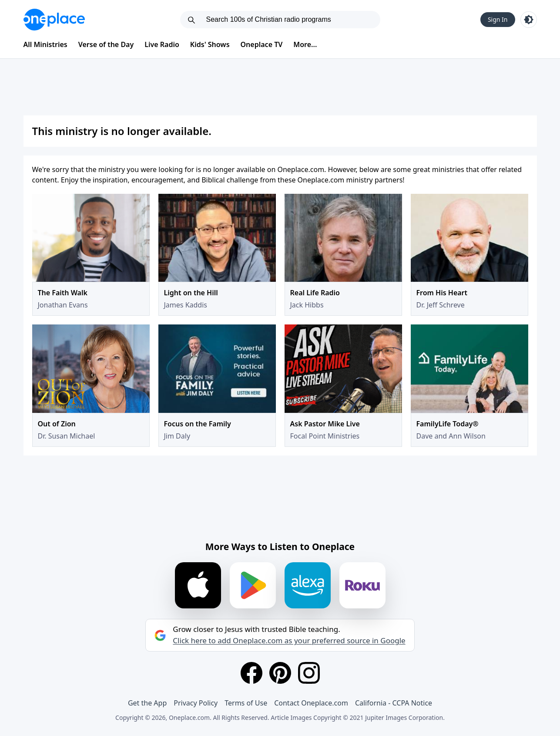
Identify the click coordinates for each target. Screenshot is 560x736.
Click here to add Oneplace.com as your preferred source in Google (289, 641)
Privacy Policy (196, 703)
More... (305, 44)
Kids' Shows (210, 44)
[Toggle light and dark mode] (529, 20)
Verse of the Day (106, 44)
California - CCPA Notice (394, 703)
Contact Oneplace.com (311, 703)
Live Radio (162, 44)
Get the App (147, 703)
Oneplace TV (262, 44)
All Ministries (45, 44)
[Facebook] (251, 673)
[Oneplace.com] (54, 20)
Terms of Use (246, 703)
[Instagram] (309, 673)
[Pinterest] (280, 673)
